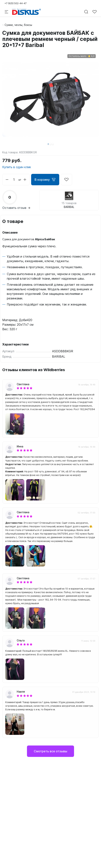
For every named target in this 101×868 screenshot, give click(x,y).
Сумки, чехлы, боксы (18, 25)
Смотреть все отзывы (50, 751)
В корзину (45, 180)
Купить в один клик (17, 167)
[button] (48, 144)
